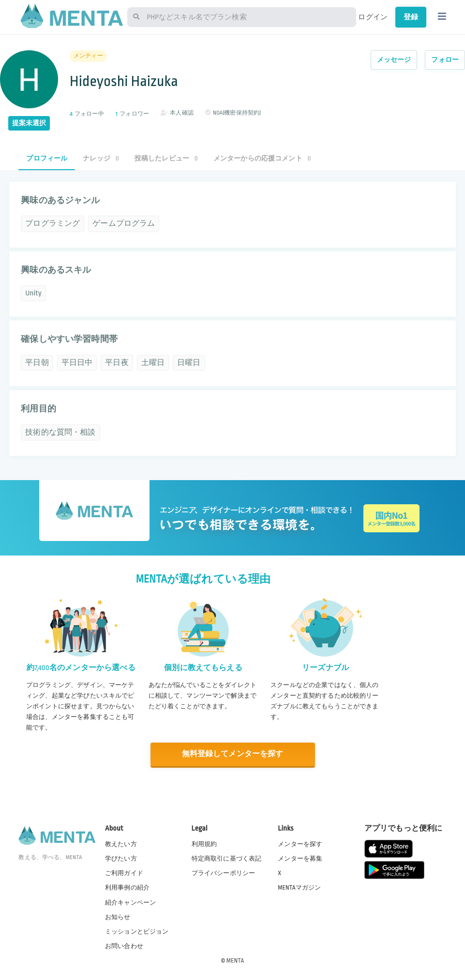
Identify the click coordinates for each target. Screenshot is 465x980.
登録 (411, 17)
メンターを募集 (300, 859)
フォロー (445, 60)
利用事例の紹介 (127, 888)
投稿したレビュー (166, 158)
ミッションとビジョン (137, 931)
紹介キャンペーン (130, 902)
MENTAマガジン (299, 888)
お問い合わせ (124, 946)
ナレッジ (101, 158)
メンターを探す (300, 844)
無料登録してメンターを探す (233, 754)
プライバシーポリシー (224, 873)
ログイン (373, 17)
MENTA (235, 960)
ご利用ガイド (124, 873)
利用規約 (204, 844)
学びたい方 (121, 859)
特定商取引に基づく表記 (227, 859)
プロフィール (47, 158)
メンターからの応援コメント (262, 158)
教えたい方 (121, 844)
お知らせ (118, 917)
